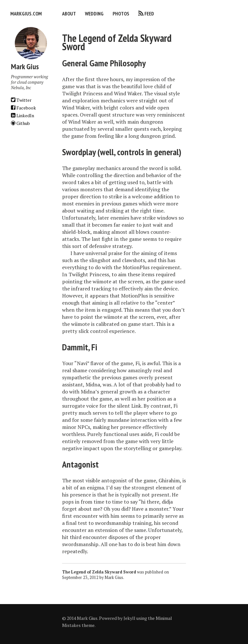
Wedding (94, 14)
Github (20, 123)
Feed (149, 14)
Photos (121, 14)
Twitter (21, 100)
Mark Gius (114, 578)
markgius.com (26, 14)
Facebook (23, 108)
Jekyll (129, 618)
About (69, 14)
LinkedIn (23, 115)
